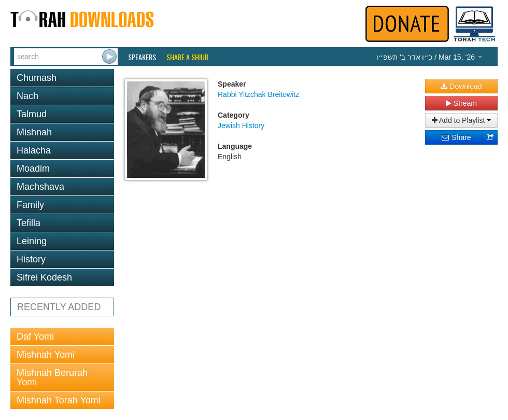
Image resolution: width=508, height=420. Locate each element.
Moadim (33, 169)
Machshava (40, 187)
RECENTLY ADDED (59, 307)
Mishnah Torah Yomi (59, 400)
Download (461, 86)
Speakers (142, 57)
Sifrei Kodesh (44, 277)
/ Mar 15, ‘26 (429, 57)
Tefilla (29, 223)
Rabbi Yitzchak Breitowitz (258, 94)
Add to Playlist (462, 120)
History (31, 259)
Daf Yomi (35, 337)
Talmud (32, 114)
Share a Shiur (187, 57)
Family (30, 205)
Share (456, 137)
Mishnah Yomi (46, 355)
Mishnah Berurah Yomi (52, 377)
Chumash (37, 78)
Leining (32, 241)
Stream (461, 103)
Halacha (34, 150)
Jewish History (241, 125)
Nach (27, 96)
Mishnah (34, 132)
